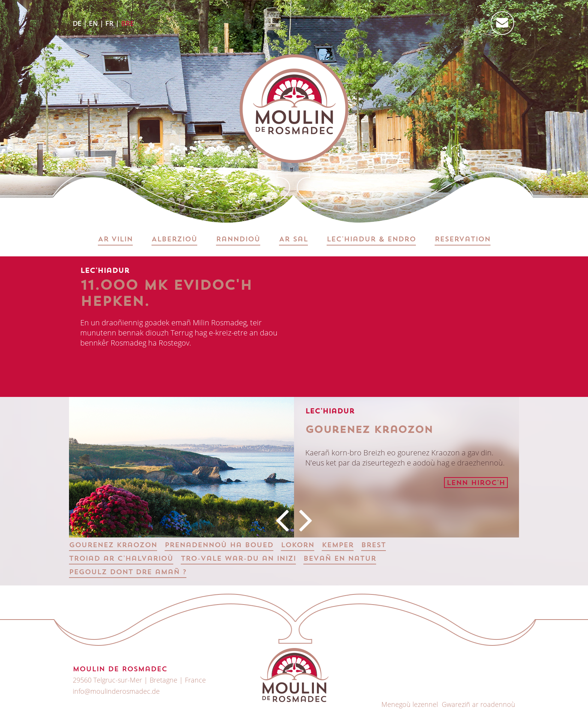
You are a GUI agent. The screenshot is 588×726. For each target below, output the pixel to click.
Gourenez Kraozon (113, 546)
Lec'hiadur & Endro (371, 240)
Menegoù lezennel (410, 704)
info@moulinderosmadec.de (116, 691)
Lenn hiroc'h (476, 483)
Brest (373, 546)
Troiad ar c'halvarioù (121, 559)
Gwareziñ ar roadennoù (478, 704)
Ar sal (293, 240)
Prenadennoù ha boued (219, 546)
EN (93, 23)
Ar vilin (115, 240)
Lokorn (298, 546)
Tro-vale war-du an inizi (238, 559)
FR (109, 23)
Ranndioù (238, 240)
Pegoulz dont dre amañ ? (128, 573)
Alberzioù (174, 240)
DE (77, 23)
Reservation (463, 240)
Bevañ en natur (340, 559)
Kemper (338, 546)
